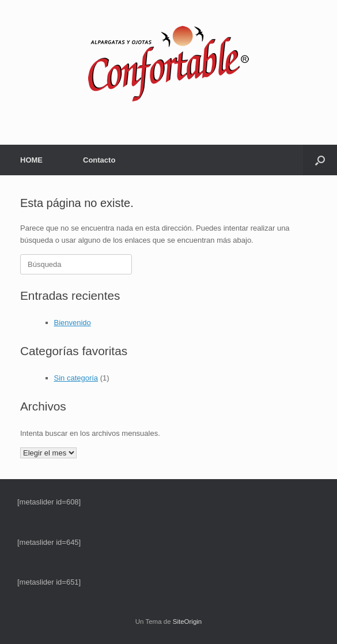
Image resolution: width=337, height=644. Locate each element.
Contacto (99, 160)
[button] (320, 160)
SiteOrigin (188, 622)
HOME (31, 160)
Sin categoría (76, 378)
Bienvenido (73, 323)
